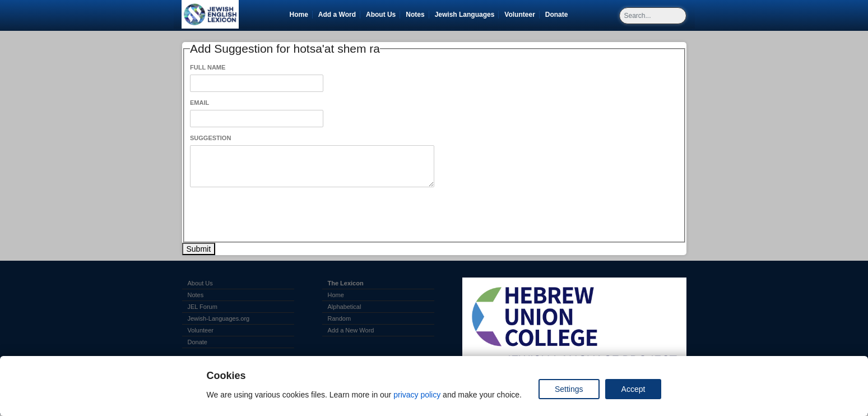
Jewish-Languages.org (219, 318)
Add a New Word (351, 330)
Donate (559, 15)
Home (299, 15)
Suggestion (210, 138)
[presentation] (275, 215)
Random (340, 318)
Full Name (208, 67)
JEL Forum (203, 307)
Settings (569, 389)
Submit (199, 249)
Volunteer (521, 15)
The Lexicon (346, 283)
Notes (415, 15)
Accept (633, 389)
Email (199, 103)
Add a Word (337, 15)
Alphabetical (345, 307)
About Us (381, 15)
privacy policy (417, 395)
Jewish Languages (467, 15)
